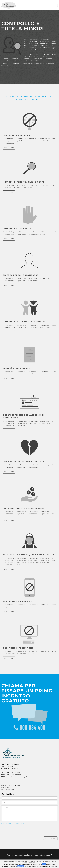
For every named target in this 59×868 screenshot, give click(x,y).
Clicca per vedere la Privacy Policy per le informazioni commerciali (23, 825)
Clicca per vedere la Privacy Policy (13, 823)
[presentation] (15, 831)
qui (44, 864)
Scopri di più (9, 148)
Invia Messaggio (50, 838)
